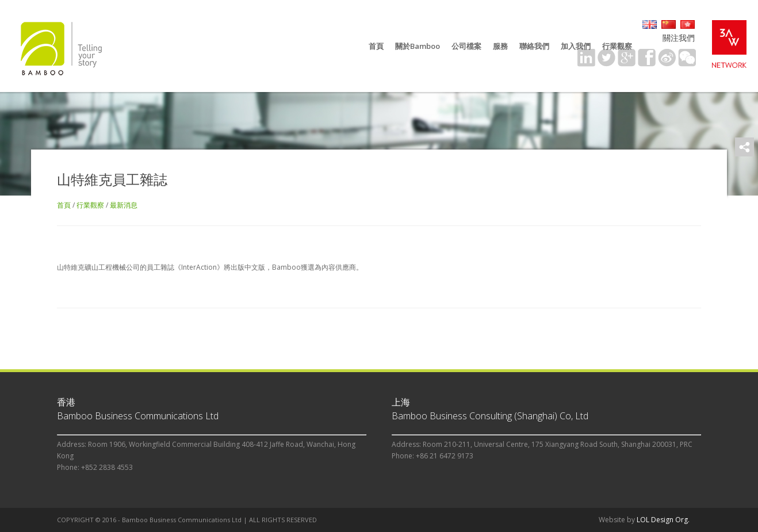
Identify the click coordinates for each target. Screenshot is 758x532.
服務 (500, 46)
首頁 (376, 46)
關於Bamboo (418, 46)
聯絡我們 (534, 46)
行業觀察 (617, 46)
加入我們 (576, 46)
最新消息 (124, 205)
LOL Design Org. (663, 520)
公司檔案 (466, 46)
